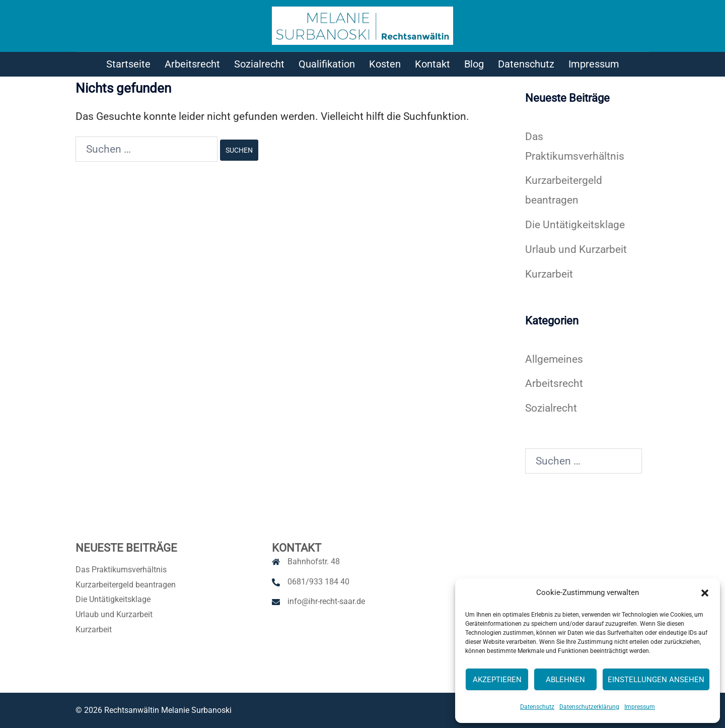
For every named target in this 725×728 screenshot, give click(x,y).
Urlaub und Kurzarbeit (576, 249)
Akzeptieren (497, 680)
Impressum (640, 707)
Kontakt (432, 64)
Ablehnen (565, 680)
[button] (705, 593)
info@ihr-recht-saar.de (326, 601)
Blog (474, 64)
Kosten (385, 64)
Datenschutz (537, 707)
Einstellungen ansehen (656, 680)
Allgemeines (554, 359)
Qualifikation (327, 64)
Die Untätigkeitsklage (575, 225)
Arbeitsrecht (192, 64)
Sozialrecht (259, 64)
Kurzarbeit (549, 274)
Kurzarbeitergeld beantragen (126, 585)
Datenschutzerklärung (589, 707)
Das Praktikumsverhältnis (121, 570)
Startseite (128, 64)
